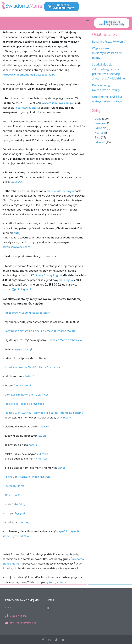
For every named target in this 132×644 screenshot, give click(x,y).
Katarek (34, 445)
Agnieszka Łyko (25, 349)
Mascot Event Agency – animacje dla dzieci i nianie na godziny (44, 413)
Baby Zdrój (19, 504)
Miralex (43, 454)
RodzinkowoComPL (26, 108)
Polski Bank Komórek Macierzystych (27, 477)
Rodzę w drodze (58, 582)
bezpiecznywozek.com (16, 247)
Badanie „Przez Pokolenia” (109, 42)
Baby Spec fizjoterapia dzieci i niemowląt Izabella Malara (40, 331)
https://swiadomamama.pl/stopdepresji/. (29, 75)
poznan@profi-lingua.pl (17, 289)
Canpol (62, 468)
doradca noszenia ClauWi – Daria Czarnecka (32, 367)
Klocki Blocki (12, 495)
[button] (88, 22)
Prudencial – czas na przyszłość (24, 404)
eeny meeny (64, 418)
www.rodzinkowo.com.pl (57, 103)
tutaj (17, 233)
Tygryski (20, 513)
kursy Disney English (49, 275)
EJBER (42, 436)
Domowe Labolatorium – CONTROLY (27, 395)
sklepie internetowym (61, 191)
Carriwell (43, 426)
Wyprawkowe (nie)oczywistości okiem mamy (107, 53)
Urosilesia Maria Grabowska (65, 340)
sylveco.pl (17, 182)
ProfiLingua (66, 280)
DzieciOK (31, 376)
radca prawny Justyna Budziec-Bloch (27, 313)
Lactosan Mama (15, 486)
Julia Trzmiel (23, 385)
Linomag (23, 522)
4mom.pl (42, 459)
